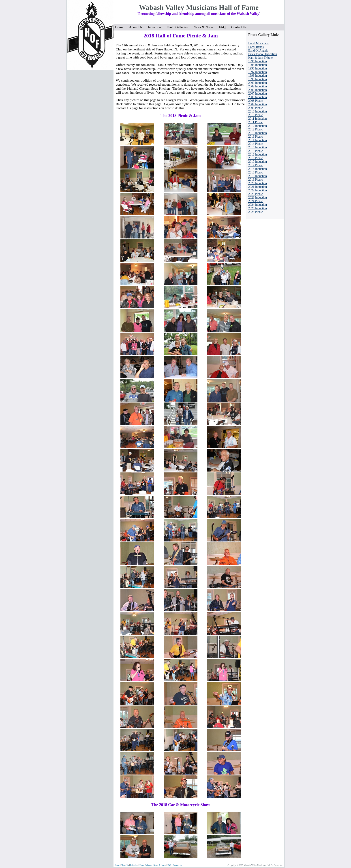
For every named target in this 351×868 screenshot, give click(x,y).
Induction (156, 27)
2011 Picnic (255, 122)
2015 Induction (258, 147)
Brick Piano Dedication (263, 54)
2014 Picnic (256, 144)
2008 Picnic (256, 101)
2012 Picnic (256, 129)
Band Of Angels (258, 51)
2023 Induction (258, 198)
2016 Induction (258, 155)
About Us (137, 27)
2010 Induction (258, 111)
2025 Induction (258, 208)
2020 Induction (258, 183)
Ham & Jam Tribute (260, 58)
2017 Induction (258, 162)
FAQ (224, 27)
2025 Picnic (256, 212)
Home (121, 27)
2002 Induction (258, 86)
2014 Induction (258, 140)
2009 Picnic (256, 108)
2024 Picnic (256, 201)
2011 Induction (258, 119)
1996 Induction (258, 68)
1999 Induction (258, 79)
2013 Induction (258, 133)
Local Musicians (258, 43)
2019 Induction (258, 176)
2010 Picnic (256, 115)
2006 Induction (258, 90)
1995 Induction (258, 65)
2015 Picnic (256, 151)
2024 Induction (258, 205)
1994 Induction (258, 61)
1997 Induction (258, 72)
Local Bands (256, 47)
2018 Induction (258, 169)
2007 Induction (258, 94)
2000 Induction (258, 83)
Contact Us (239, 27)
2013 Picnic (256, 137)
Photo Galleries (178, 27)
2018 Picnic (256, 172)
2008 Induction (258, 97)
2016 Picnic (256, 158)
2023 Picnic (256, 194)
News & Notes (205, 27)
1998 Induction (258, 76)
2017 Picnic (256, 165)
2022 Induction (258, 190)
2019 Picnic (256, 180)
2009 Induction (258, 104)
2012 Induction (258, 126)
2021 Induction (258, 187)
